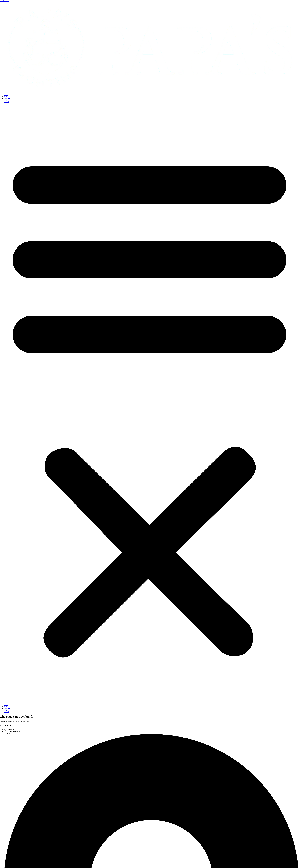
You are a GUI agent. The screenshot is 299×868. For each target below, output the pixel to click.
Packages (7, 98)
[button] (149, 403)
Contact (6, 102)
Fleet (5, 97)
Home (6, 95)
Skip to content (5, 1)
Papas (6, 100)
